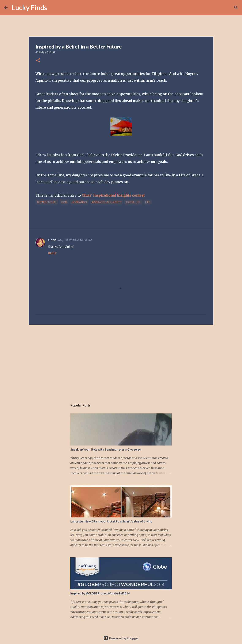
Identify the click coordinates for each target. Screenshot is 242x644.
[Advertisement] (121, 360)
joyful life (133, 202)
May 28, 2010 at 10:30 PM (75, 240)
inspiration (79, 202)
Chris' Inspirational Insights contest (113, 195)
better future (47, 202)
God (64, 202)
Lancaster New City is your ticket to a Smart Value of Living (111, 521)
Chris (52, 240)
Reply (52, 253)
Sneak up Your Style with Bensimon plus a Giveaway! (106, 450)
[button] (38, 61)
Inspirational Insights (106, 202)
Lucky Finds (29, 7)
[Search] (53, 8)
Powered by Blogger (121, 638)
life (148, 202)
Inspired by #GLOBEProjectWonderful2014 (100, 593)
